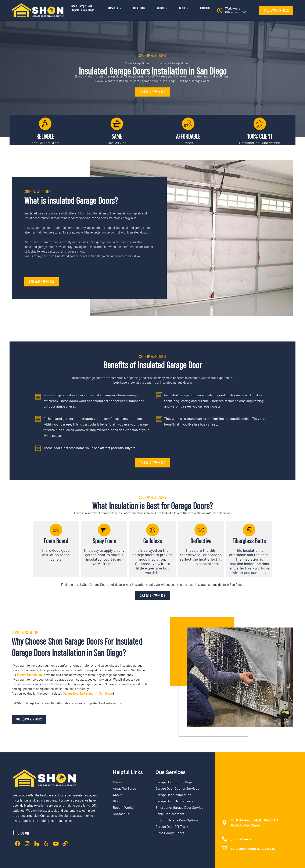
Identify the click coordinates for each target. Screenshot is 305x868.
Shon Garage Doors (137, 63)
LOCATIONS (139, 8)
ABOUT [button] (162, 8)
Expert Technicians (30, 675)
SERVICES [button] (114, 8)
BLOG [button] (184, 8)
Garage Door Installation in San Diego (88, 693)
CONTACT (205, 8)
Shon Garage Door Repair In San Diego (83, 8)
